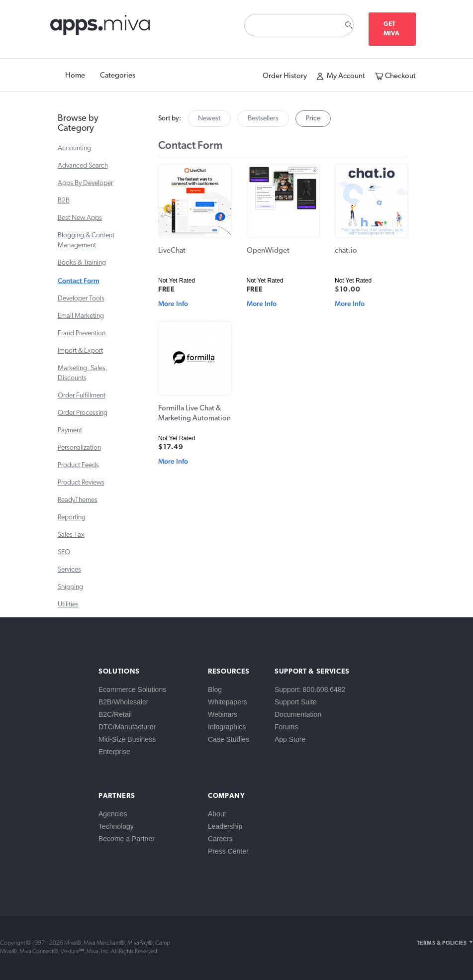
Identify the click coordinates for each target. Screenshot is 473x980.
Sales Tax (71, 535)
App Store (290, 739)
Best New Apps (80, 218)
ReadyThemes (78, 500)
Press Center (228, 851)
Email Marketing (81, 316)
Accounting (74, 148)
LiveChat (172, 251)
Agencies (113, 814)
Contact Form (79, 281)
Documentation (298, 714)
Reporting (72, 518)
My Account (346, 76)
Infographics (227, 727)
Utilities (68, 605)
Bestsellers (263, 119)
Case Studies (229, 739)
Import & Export (80, 351)
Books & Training (82, 263)
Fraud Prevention (82, 334)
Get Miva (392, 29)
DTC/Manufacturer (127, 727)
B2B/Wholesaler (123, 702)
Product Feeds (78, 465)
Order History (285, 76)
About (217, 814)
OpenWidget (268, 251)
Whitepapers (228, 702)
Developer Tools (81, 299)
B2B (64, 201)
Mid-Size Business (127, 739)
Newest (209, 119)
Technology (116, 826)
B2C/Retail (115, 714)
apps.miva (101, 27)
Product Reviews (81, 483)
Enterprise (114, 752)
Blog (215, 689)
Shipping (70, 587)
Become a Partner (127, 839)
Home (75, 76)
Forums (286, 727)
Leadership (225, 826)
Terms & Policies (442, 943)
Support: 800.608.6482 (310, 689)
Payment (70, 431)
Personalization (79, 448)
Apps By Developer (85, 183)
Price (313, 119)
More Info (173, 303)
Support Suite (296, 702)
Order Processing (83, 413)
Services (69, 570)
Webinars (223, 714)
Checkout (400, 76)
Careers (220, 839)
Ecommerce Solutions (132, 689)
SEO (64, 552)
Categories (118, 76)
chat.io (346, 251)
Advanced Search (83, 166)
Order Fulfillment (82, 396)
